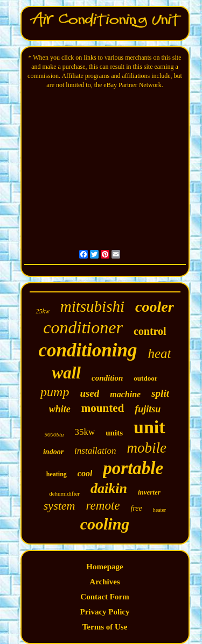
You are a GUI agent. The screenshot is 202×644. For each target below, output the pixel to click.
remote (103, 506)
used (89, 393)
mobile (147, 448)
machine (125, 394)
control (150, 331)
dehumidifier (64, 493)
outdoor (145, 378)
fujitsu (148, 409)
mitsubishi (92, 306)
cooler (155, 307)
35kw (85, 432)
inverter (149, 492)
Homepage (105, 567)
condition (107, 378)
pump (55, 392)
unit (149, 427)
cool (85, 473)
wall (67, 373)
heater (159, 510)
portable (133, 468)
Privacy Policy (105, 612)
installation (95, 451)
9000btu (54, 434)
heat (159, 353)
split (160, 393)
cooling (105, 524)
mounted (103, 408)
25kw (42, 311)
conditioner (83, 327)
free (136, 508)
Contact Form (105, 597)
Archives (105, 582)
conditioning (88, 350)
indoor (53, 452)
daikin (109, 488)
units (114, 433)
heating (57, 474)
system (60, 506)
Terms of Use (105, 627)
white (60, 409)
